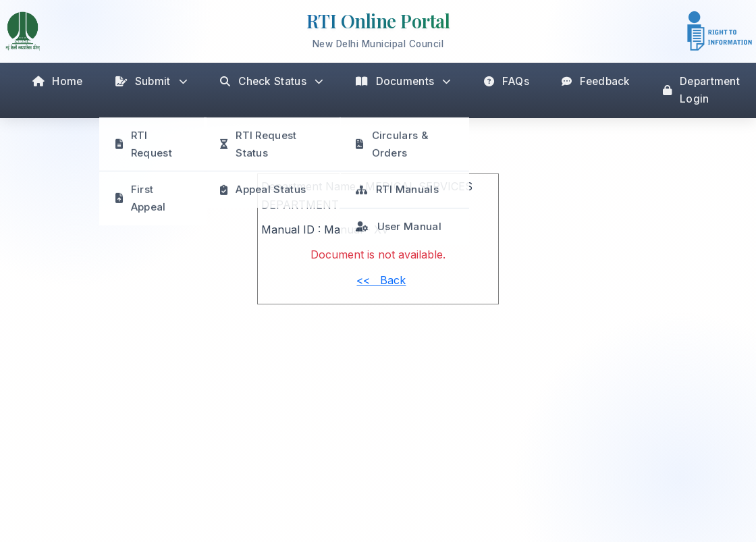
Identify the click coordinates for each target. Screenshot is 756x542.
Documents (403, 81)
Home (58, 81)
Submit (152, 81)
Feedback (596, 81)
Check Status (272, 81)
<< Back (381, 280)
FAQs (507, 81)
